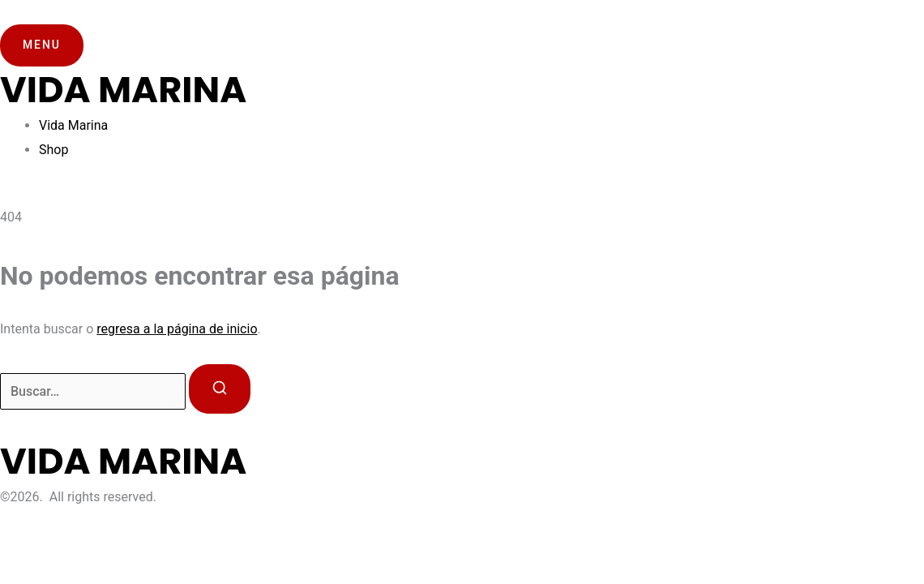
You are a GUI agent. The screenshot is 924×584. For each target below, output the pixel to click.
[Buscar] (220, 389)
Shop (53, 150)
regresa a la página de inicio (177, 329)
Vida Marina (73, 125)
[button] (42, 45)
